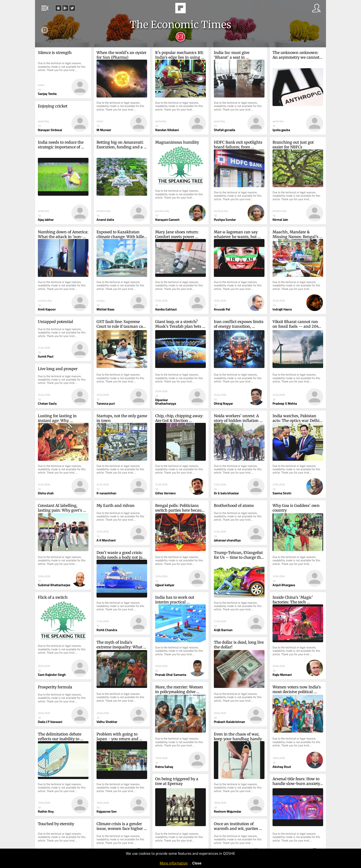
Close (197, 863)
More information (174, 863)
